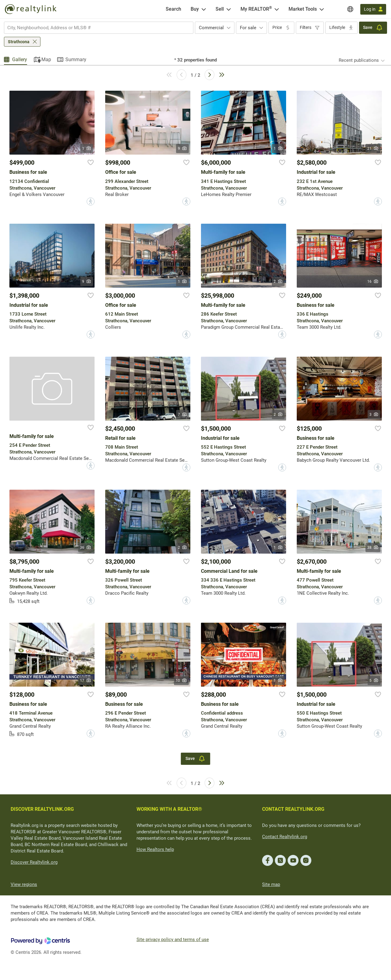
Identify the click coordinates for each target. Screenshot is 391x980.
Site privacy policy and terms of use (173, 940)
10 (181, 681)
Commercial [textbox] (211, 28)
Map (46, 60)
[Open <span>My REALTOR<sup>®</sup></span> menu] (277, 9)
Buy (195, 9)
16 (373, 282)
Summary (76, 60)
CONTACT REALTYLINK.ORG (293, 809)
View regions (24, 884)
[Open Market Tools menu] (322, 9)
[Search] (173, 9)
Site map (271, 884)
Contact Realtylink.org (285, 837)
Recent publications (359, 60)
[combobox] (99, 28)
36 (86, 548)
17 (86, 681)
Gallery (20, 60)
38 (373, 548)
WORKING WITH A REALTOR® (169, 809)
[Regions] (350, 9)
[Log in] (373, 9)
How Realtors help (155, 849)
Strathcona (19, 42)
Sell (220, 9)
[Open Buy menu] (204, 9)
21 (373, 149)
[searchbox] (95, 28)
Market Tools (303, 9)
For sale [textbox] (248, 28)
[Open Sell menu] (229, 9)
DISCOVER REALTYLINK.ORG (42, 809)
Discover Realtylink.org (34, 862)
